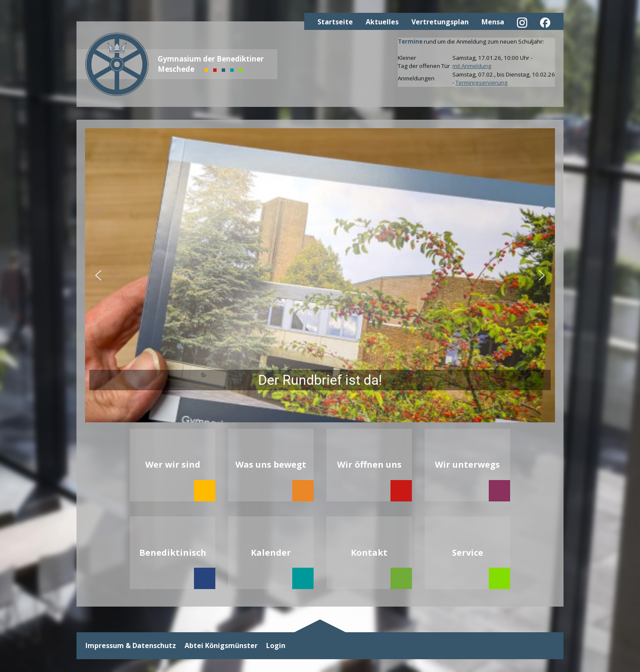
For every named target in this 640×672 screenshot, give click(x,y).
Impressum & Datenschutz (131, 646)
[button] (320, 275)
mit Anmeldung (472, 66)
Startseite (335, 22)
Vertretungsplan (440, 22)
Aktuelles (382, 22)
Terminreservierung (481, 83)
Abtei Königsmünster (221, 646)
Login (276, 646)
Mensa (493, 22)
